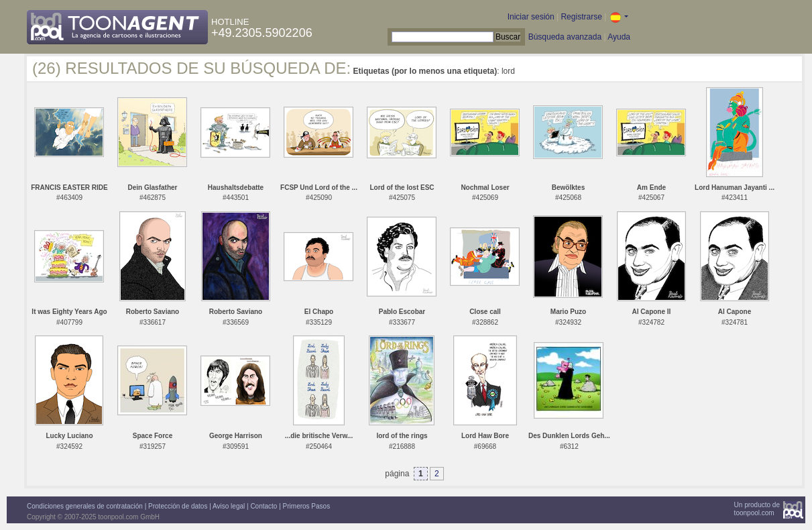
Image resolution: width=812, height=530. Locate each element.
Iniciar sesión (531, 17)
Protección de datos (178, 506)
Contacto (264, 506)
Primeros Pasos (307, 506)
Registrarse (581, 17)
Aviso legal (229, 506)
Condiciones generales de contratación (85, 506)
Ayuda (619, 37)
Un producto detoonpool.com (757, 509)
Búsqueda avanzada (565, 37)
